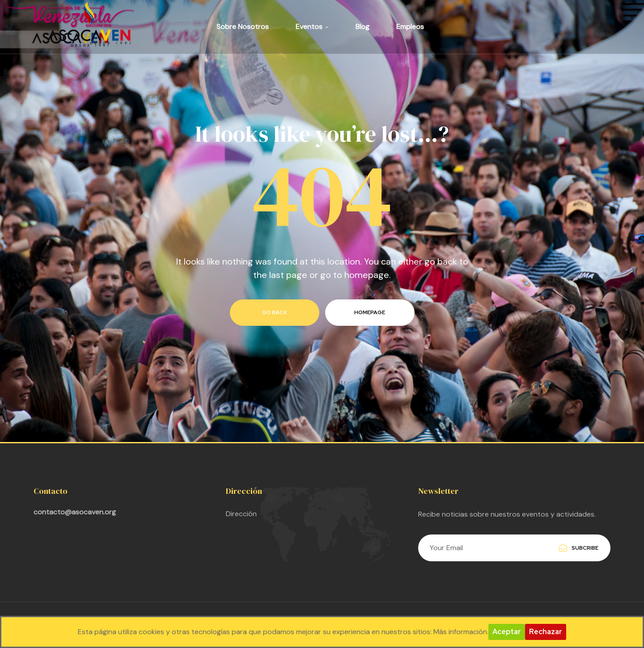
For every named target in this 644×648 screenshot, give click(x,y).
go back (275, 312)
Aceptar (507, 632)
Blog (362, 27)
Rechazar (546, 632)
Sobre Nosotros (243, 27)
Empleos (410, 27)
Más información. (461, 632)
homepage (370, 312)
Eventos (312, 27)
